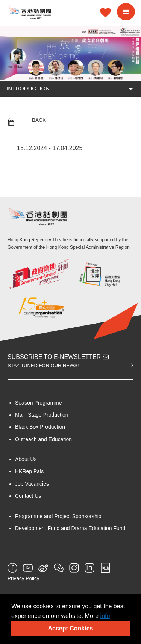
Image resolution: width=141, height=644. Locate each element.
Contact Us (28, 496)
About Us (26, 459)
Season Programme (39, 403)
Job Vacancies (32, 484)
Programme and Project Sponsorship (58, 516)
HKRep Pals (29, 471)
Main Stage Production (42, 415)
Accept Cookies (70, 628)
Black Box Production (40, 427)
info (105, 616)
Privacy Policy (23, 578)
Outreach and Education (43, 439)
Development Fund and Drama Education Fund (70, 528)
